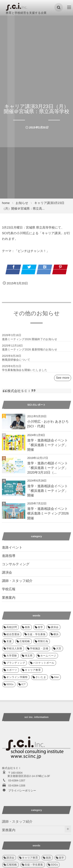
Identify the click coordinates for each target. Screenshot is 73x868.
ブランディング (16, 663)
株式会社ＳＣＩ (19, 391)
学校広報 (9, 589)
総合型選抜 (13, 634)
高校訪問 (12, 627)
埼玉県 (29, 656)
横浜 (56, 634)
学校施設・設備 (39, 648)
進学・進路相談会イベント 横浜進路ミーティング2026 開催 (48, 513)
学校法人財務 (14, 648)
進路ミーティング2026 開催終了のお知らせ (30, 341)
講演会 (7, 572)
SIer (56, 677)
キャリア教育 (33, 670)
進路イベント (12, 547)
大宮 (59, 648)
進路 (27, 627)
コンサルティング (16, 564)
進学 (40, 627)
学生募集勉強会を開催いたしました (25, 372)
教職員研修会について (16, 361)
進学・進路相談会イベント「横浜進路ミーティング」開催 (48, 445)
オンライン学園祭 (17, 677)
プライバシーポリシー (22, 791)
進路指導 (9, 556)
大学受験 (12, 656)
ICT (23, 684)
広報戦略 (25, 641)
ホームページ (48, 656)
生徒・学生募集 (36, 634)
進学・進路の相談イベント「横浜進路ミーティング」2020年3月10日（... (48, 468)
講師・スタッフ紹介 (17, 581)
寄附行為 (43, 641)
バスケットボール (44, 663)
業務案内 (9, 598)
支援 (9, 641)
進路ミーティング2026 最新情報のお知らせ (30, 351)
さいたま (41, 677)
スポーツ (12, 670)
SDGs (10, 684)
